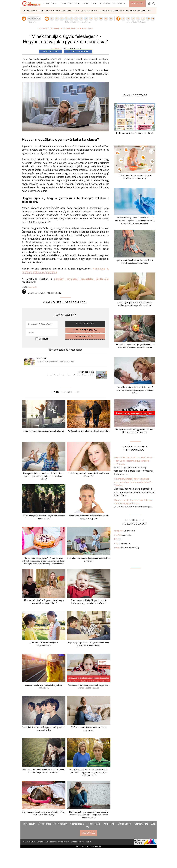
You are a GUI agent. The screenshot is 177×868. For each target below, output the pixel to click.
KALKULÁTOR (89, 4)
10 (101, 19)
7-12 (148, 19)
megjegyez (43, 339)
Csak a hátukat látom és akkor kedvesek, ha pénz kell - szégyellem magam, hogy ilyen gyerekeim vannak (89, 773)
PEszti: (118, 539)
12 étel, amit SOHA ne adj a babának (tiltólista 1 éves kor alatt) (135, 177)
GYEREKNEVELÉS (70, 11)
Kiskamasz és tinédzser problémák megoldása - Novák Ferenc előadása (89, 686)
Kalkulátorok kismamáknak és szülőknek (135, 133)
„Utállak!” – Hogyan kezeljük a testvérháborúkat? (56, 362)
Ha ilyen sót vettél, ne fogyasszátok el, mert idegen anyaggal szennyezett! (135, 431)
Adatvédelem (60, 824)
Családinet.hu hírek (49, 29)
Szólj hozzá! (50, 52)
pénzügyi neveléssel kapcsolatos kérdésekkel (82, 279)
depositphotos (33, 287)
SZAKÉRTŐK (49, 4)
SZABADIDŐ (116, 11)
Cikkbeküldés (124, 824)
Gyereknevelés (71, 29)
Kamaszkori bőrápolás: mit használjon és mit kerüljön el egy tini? (89, 517)
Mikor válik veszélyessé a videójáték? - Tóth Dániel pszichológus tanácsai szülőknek (134, 461)
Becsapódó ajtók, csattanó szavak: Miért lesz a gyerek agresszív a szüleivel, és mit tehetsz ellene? (44, 476)
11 (106, 19)
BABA (56, 11)
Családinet (56, 49)
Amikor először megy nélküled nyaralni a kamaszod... (44, 686)
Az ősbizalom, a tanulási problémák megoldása (89, 431)
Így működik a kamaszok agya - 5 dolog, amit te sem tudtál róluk (44, 729)
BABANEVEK (144, 11)
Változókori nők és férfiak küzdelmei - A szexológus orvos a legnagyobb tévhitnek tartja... (135, 390)
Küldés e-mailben (78, 52)
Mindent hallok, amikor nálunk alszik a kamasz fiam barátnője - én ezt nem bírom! (44, 771)
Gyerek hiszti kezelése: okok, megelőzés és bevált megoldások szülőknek (135, 262)
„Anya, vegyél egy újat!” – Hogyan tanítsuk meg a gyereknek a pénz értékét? (89, 644)
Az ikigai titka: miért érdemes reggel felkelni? (44, 431)
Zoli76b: (123, 535)
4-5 (138, 19)
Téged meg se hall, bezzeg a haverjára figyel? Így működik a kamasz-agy (44, 813)
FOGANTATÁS (29, 11)
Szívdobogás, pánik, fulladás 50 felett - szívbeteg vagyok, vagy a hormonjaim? (135, 304)
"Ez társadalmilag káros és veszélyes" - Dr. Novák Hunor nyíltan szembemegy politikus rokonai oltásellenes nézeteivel (135, 221)
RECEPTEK (130, 11)
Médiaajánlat (44, 824)
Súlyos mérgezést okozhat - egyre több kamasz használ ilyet (44, 517)
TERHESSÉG (44, 11)
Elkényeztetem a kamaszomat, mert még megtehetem (89, 729)
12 (111, 19)
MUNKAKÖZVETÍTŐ (68, 4)
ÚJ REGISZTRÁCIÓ (85, 337)
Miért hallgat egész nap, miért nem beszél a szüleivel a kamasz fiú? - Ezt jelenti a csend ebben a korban (89, 815)
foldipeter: (125, 531)
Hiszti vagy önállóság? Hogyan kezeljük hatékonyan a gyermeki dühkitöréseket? (89, 602)
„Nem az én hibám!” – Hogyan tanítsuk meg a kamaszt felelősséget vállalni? (44, 602)
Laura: (127, 548)
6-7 (143, 19)
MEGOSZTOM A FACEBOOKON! (42, 292)
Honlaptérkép (93, 824)
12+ (153, 19)
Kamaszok (88, 29)
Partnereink (109, 824)
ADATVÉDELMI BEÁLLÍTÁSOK (89, 847)
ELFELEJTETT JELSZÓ (85, 330)
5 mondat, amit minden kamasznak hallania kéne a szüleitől (71, 375)
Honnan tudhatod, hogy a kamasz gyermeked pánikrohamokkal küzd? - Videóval (133, 482)
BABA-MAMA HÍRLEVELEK (112, 4)
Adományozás (141, 824)
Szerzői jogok (77, 824)
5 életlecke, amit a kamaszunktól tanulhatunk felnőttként (89, 475)
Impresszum (29, 824)
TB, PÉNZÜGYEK (88, 11)
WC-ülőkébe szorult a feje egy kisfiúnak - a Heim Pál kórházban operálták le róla (135, 346)
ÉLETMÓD (103, 11)
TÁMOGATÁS (137, 4)
